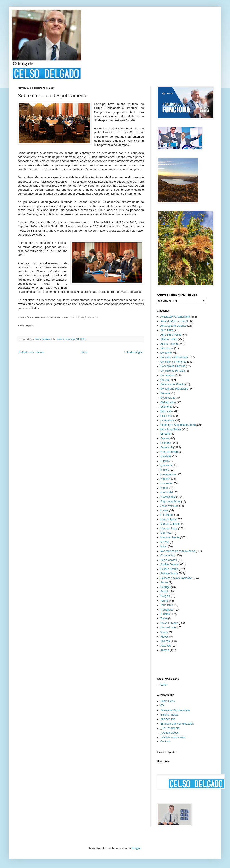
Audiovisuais (168, 719)
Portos (164, 582)
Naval (164, 546)
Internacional (168, 497)
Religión (165, 596)
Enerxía (165, 438)
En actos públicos (171, 429)
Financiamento (169, 452)
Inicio (84, 352)
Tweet (164, 619)
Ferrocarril (166, 447)
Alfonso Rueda (169, 344)
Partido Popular (170, 565)
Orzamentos (168, 556)
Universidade (168, 628)
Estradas (166, 443)
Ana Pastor (167, 348)
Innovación (167, 483)
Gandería (166, 456)
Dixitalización (168, 402)
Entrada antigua (133, 352)
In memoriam (168, 474)
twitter (164, 685)
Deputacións (168, 398)
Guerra (164, 461)
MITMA (165, 542)
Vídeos (164, 637)
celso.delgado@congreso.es (84, 317)
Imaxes (165, 470)
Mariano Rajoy (169, 529)
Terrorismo (167, 605)
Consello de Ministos (173, 371)
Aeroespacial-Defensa (173, 326)
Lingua (164, 510)
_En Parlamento (170, 728)
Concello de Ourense (173, 366)
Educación (167, 411)
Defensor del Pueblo (172, 384)
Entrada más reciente (31, 352)
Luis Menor (167, 515)
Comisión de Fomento (173, 362)
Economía (166, 407)
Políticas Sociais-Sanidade (176, 578)
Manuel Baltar (169, 520)
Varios (164, 632)
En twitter (166, 434)
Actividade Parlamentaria (175, 317)
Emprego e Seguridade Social (178, 425)
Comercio (166, 353)
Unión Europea (169, 623)
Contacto (166, 742)
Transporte (167, 610)
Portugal (165, 587)
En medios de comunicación (177, 724)
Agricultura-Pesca (171, 335)
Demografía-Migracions (174, 389)
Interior (164, 488)
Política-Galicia (169, 573)
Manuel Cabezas (170, 524)
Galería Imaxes (169, 715)
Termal (164, 601)
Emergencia (167, 420)
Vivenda (165, 641)
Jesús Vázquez (169, 506)
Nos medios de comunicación (178, 551)
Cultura (165, 380)
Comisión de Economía (174, 357)
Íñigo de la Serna (170, 501)
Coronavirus (168, 375)
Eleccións (166, 416)
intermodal (167, 492)
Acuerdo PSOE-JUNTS (174, 321)
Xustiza (165, 650)
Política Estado (169, 569)
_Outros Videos (170, 733)
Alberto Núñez (169, 339)
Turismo (165, 614)
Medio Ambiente (170, 537)
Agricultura (167, 330)
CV (162, 706)
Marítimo (166, 533)
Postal (164, 592)
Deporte (165, 393)
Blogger (136, 848)
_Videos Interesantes (173, 737)
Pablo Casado (169, 560)
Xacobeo (166, 646)
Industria (165, 479)
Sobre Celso (168, 701)
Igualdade (166, 465)
